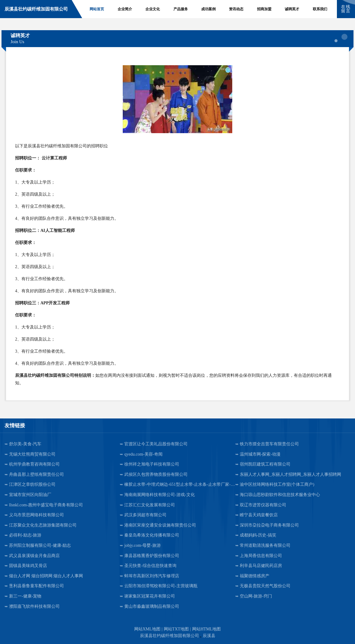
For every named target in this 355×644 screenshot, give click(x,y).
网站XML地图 (147, 629)
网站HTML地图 (207, 629)
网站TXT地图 (176, 629)
